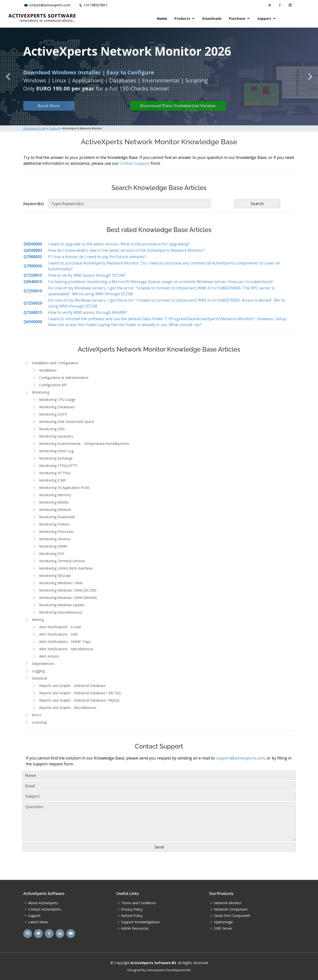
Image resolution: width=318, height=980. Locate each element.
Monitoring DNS (52, 429)
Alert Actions (49, 656)
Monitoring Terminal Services (62, 561)
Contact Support (135, 163)
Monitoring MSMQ (54, 502)
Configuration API (53, 385)
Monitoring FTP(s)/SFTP (58, 466)
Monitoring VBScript (55, 576)
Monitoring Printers (54, 524)
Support (279, 18)
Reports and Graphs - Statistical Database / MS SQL (80, 693)
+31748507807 (95, 5)
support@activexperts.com (240, 758)
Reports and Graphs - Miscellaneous (68, 708)
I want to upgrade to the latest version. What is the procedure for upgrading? (119, 244)
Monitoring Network (55, 510)
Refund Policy (132, 916)
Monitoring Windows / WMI (61, 583)
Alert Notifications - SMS (59, 634)
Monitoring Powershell (57, 517)
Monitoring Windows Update (62, 605)
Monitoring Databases (57, 407)
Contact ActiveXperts (45, 909)
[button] (8, 77)
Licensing (39, 722)
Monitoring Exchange (56, 458)
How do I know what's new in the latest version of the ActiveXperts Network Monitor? (126, 250)
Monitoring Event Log (56, 451)
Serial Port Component (232, 916)
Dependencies (43, 664)
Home (177, 18)
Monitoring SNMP (53, 546)
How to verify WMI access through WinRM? (87, 312)
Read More (48, 112)
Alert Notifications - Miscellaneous (66, 649)
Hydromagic (224, 922)
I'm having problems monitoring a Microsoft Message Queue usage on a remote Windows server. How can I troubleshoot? (160, 282)
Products (198, 18)
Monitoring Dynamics (56, 436)
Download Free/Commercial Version (177, 112)
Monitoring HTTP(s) (55, 473)
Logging (38, 671)
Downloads (227, 18)
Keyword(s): (34, 204)
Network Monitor (228, 903)
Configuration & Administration (64, 378)
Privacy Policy (132, 909)
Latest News (38, 922)
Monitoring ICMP (53, 480)
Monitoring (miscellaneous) (61, 612)
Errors (37, 715)
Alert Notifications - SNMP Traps (65, 642)
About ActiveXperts (43, 903)
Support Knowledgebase (140, 922)
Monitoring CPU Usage (57, 400)
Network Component (231, 909)
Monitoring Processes (57, 532)
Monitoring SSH (51, 554)
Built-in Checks (100, 112)
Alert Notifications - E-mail (60, 627)
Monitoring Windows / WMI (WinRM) (68, 598)
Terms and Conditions (139, 903)
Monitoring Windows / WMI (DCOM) (68, 590)
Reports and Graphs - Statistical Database (72, 686)
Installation (48, 370)
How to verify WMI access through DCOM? (87, 275)
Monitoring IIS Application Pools (64, 488)
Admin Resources (135, 928)
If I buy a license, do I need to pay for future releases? (97, 257)
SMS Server (223, 928)
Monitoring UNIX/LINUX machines (66, 568)
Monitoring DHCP (53, 414)
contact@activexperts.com (50, 5)
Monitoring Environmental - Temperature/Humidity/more (84, 444)
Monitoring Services (55, 539)
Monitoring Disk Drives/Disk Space (67, 422)
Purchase (252, 18)
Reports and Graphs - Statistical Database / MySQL (80, 700)
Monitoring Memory (55, 495)
